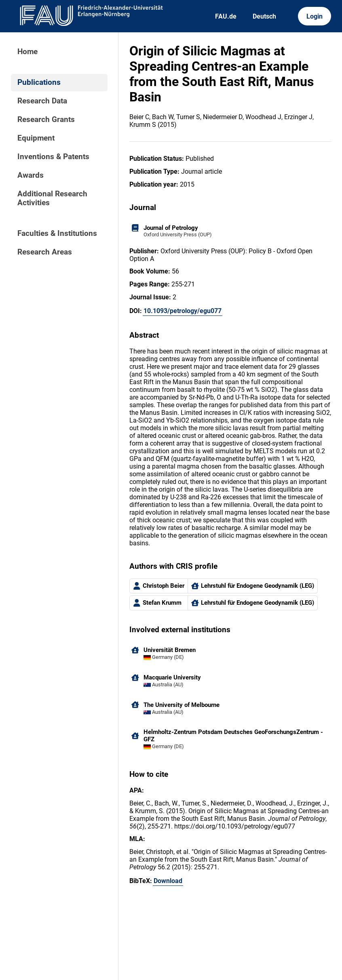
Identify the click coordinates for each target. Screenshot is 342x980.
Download (168, 881)
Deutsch (264, 16)
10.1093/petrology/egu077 (183, 311)
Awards (31, 175)
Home (27, 52)
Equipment (36, 138)
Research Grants (46, 120)
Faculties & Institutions (57, 233)
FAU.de (226, 16)
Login (315, 16)
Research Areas (45, 252)
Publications (39, 82)
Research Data (42, 101)
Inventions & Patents (53, 157)
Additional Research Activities (52, 198)
